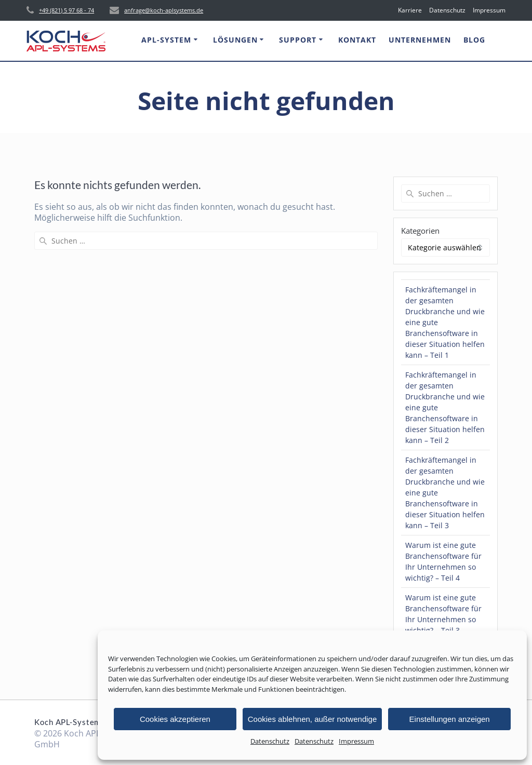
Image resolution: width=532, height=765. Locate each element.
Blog (474, 40)
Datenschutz (270, 741)
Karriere (410, 10)
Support (298, 40)
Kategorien (420, 231)
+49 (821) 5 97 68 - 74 (66, 10)
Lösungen (235, 40)
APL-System (166, 40)
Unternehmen (420, 40)
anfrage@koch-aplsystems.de (164, 10)
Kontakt (357, 40)
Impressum (356, 741)
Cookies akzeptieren (175, 719)
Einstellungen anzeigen (450, 719)
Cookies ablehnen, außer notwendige (312, 719)
